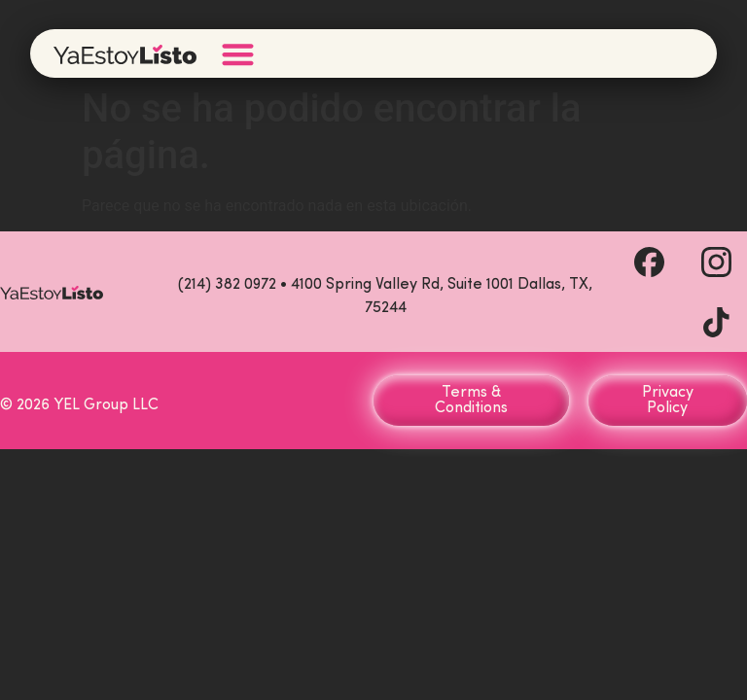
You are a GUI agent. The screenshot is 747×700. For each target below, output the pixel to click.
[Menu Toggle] (238, 54)
